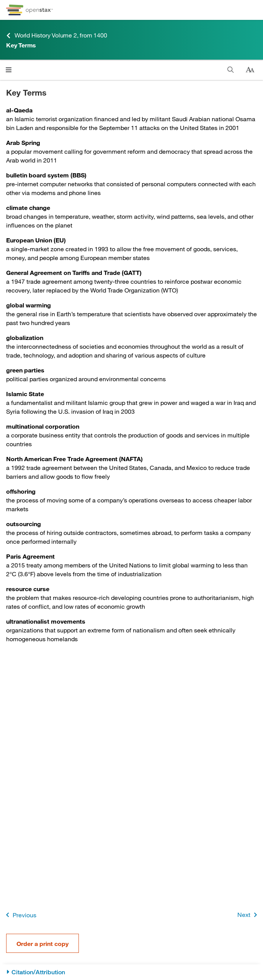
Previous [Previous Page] (20, 915)
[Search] (231, 70)
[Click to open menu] (9, 70)
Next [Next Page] (249, 915)
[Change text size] (250, 70)
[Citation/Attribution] (131, 972)
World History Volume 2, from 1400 (56, 35)
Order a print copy (42, 943)
